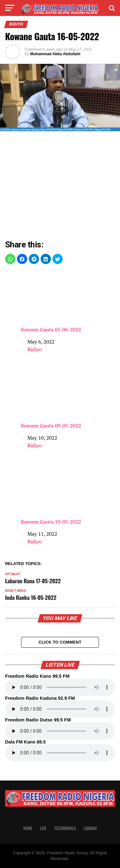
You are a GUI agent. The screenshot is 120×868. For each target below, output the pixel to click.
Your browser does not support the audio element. (60, 687)
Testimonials (65, 828)
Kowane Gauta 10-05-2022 (68, 494)
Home (28, 828)
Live (43, 828)
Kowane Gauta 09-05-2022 (68, 398)
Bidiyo (35, 349)
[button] (10, 259)
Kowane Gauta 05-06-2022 (68, 302)
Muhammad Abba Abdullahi (55, 54)
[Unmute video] (60, 98)
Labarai (90, 828)
